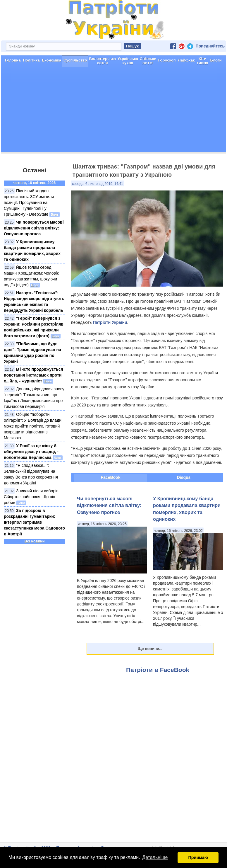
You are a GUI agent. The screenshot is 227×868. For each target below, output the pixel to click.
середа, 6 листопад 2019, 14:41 (98, 184)
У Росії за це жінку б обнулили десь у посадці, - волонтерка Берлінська (31, 452)
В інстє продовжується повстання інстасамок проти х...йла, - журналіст (33, 375)
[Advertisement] (113, 111)
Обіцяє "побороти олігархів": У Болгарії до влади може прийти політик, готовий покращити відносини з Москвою (33, 426)
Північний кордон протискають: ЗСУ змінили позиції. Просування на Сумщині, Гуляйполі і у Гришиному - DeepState (29, 202)
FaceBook (111, 477)
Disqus (184, 477)
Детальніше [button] (155, 857)
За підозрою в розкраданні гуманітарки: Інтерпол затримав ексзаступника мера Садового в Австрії (34, 522)
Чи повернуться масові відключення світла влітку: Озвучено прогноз (34, 228)
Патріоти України (110, 322)
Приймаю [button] (198, 857)
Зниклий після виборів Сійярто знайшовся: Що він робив (31, 497)
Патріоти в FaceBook (158, 670)
